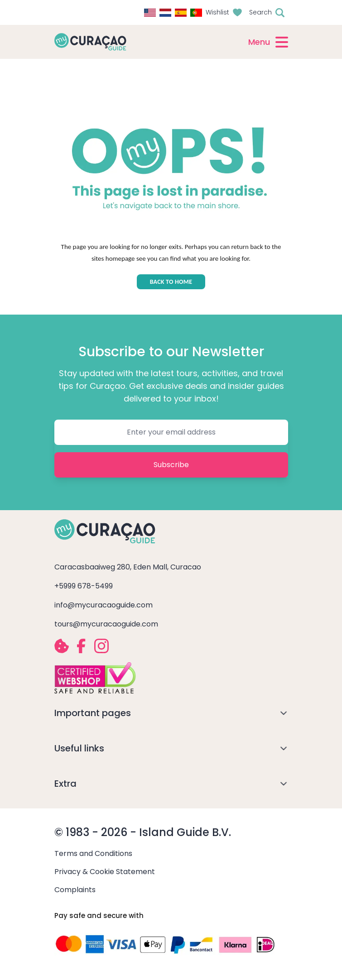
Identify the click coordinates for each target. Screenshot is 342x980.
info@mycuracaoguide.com (104, 605)
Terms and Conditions (93, 853)
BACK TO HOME (171, 282)
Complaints (75, 890)
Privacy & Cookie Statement (105, 872)
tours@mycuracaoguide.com (106, 624)
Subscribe (171, 465)
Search (260, 12)
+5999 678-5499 (84, 586)
